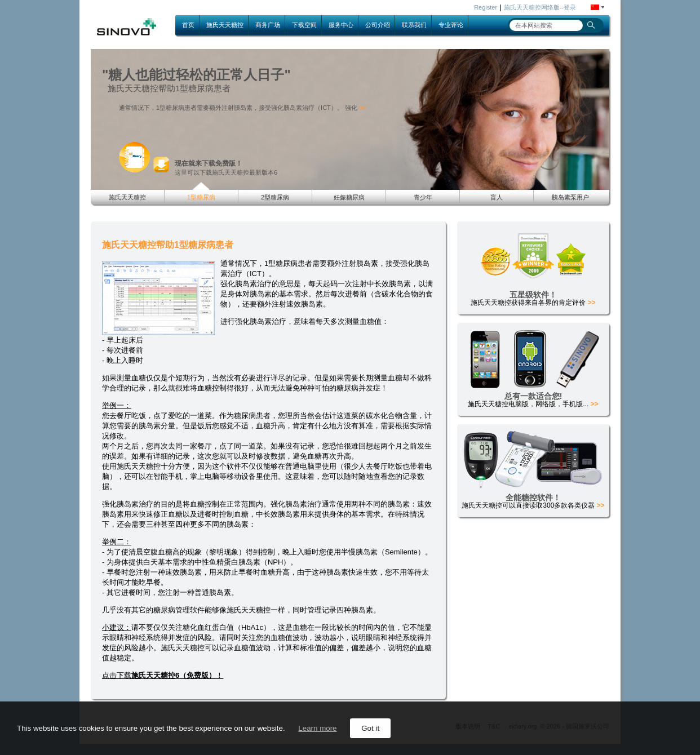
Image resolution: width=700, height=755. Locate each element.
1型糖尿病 (201, 197)
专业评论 (451, 25)
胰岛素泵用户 (570, 197)
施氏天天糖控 (225, 25)
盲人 (497, 197)
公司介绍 (378, 25)
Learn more (317, 728)
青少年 (423, 197)
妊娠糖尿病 (349, 197)
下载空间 (304, 25)
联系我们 (414, 25)
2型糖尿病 (275, 197)
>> (362, 108)
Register (486, 7)
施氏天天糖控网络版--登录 (540, 7)
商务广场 (268, 25)
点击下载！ (163, 675)
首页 (188, 25)
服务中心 (341, 25)
